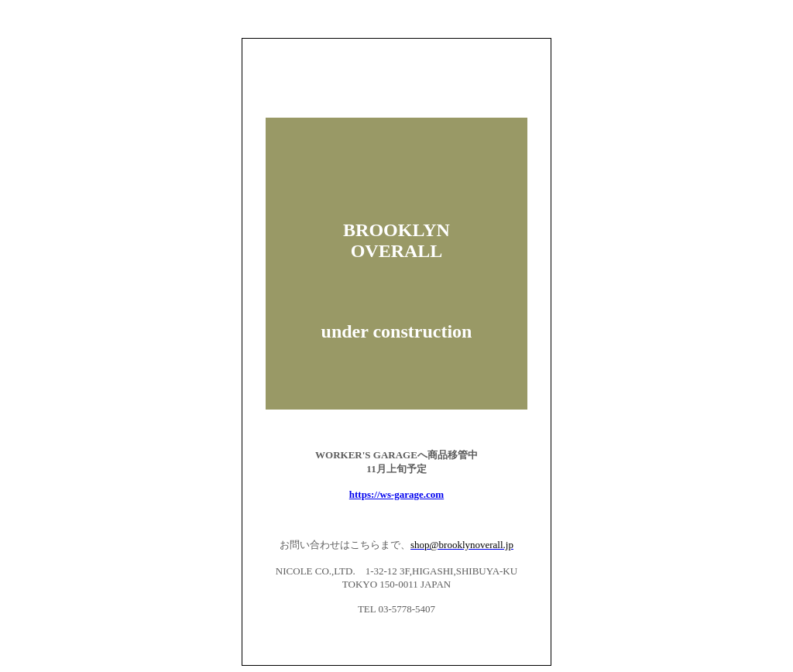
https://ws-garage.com (396, 494)
